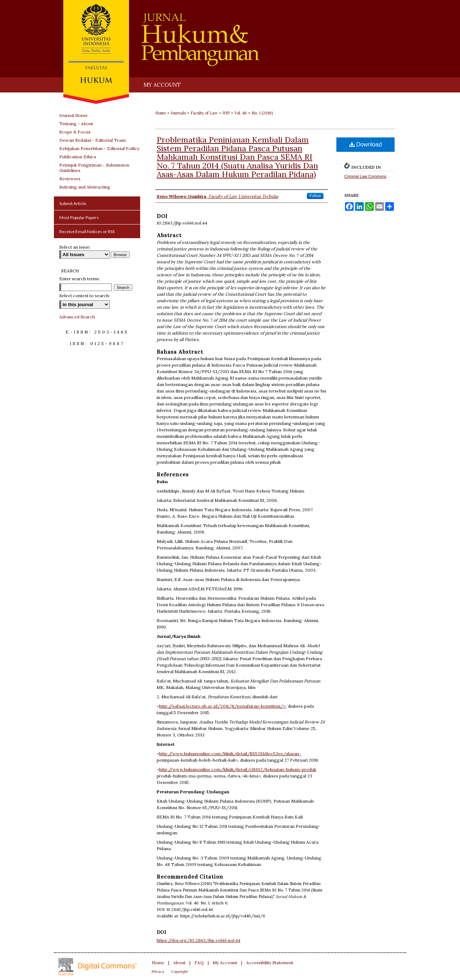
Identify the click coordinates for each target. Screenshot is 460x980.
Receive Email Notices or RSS (87, 232)
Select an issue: (75, 247)
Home (161, 113)
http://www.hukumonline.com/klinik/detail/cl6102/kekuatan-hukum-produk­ (238, 769)
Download (366, 144)
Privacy (158, 972)
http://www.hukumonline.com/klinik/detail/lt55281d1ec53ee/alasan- (230, 754)
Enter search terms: (80, 279)
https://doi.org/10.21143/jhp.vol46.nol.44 (199, 940)
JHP (226, 113)
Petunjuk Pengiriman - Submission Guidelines (94, 168)
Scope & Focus (75, 132)
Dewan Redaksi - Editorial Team (93, 140)
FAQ (199, 963)
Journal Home (73, 115)
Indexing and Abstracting (85, 187)
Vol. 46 (241, 113)
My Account (225, 963)
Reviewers (70, 179)
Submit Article (73, 203)
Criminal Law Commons (365, 176)
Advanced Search (77, 317)
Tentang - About (76, 124)
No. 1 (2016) (262, 113)
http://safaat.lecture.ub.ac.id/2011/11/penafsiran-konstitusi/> (222, 706)
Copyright (180, 972)
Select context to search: (85, 296)
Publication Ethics (78, 157)
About (179, 963)
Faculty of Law (204, 113)
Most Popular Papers (79, 217)
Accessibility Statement (270, 963)
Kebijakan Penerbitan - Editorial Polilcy (99, 148)
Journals (178, 113)
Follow (315, 196)
